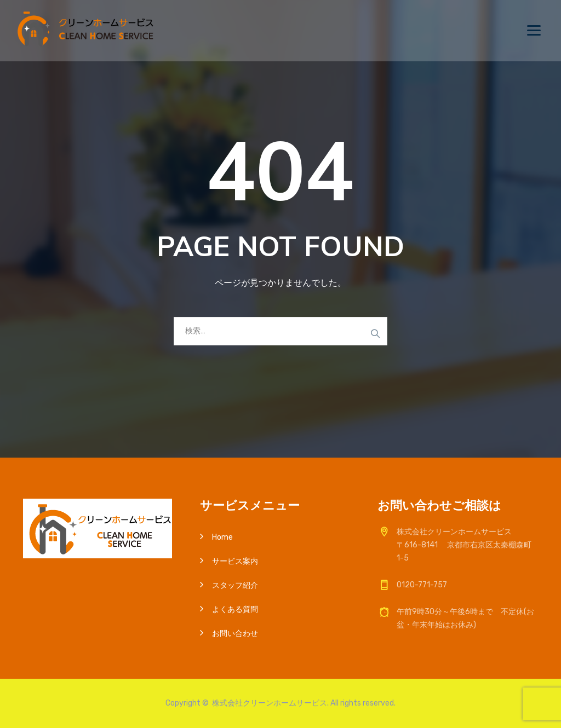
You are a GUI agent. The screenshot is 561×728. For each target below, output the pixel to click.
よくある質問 (235, 609)
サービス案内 (235, 561)
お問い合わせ (235, 634)
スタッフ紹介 (235, 585)
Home (222, 537)
